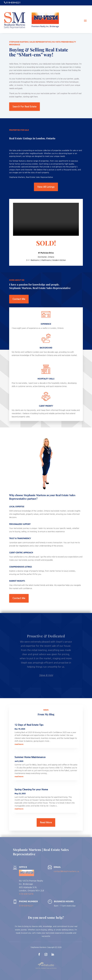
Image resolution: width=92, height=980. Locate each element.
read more (19, 744)
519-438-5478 (26, 894)
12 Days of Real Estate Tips (29, 725)
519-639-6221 (26, 906)
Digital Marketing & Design (46, 968)
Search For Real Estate (25, 107)
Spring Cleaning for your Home (31, 790)
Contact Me (19, 299)
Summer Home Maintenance (30, 757)
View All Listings (46, 187)
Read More (46, 822)
